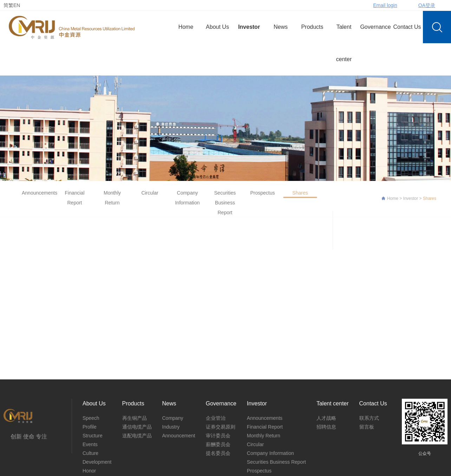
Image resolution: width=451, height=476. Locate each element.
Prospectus (262, 196)
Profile (90, 427)
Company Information (187, 201)
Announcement (179, 436)
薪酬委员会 (218, 444)
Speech (91, 418)
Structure (93, 436)
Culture (90, 453)
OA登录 (427, 5)
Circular (150, 196)
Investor (249, 27)
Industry (171, 427)
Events (90, 444)
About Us (217, 27)
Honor (89, 471)
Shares (300, 196)
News (281, 27)
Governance (375, 27)
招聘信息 (326, 427)
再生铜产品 (135, 418)
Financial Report (74, 201)
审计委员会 (218, 436)
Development (97, 462)
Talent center (344, 43)
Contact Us (407, 27)
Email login (385, 5)
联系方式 (369, 418)
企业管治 (216, 418)
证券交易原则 (221, 427)
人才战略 (326, 418)
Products (312, 27)
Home (186, 27)
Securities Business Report (225, 206)
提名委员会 (218, 453)
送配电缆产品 (137, 436)
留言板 (367, 427)
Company (173, 418)
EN (17, 5)
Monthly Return (112, 201)
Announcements (37, 196)
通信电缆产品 (137, 427)
